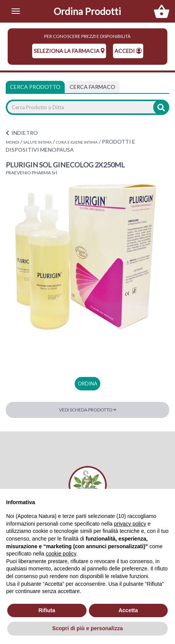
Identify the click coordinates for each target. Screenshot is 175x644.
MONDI (12, 142)
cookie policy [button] (61, 554)
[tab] (92, 87)
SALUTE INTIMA (38, 142)
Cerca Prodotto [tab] (35, 87)
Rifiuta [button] (47, 610)
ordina (87, 383)
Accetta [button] (128, 610)
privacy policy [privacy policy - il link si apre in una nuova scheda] (130, 524)
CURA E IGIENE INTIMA (77, 142)
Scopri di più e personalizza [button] (87, 628)
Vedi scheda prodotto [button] (88, 410)
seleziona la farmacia (69, 51)
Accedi (128, 51)
